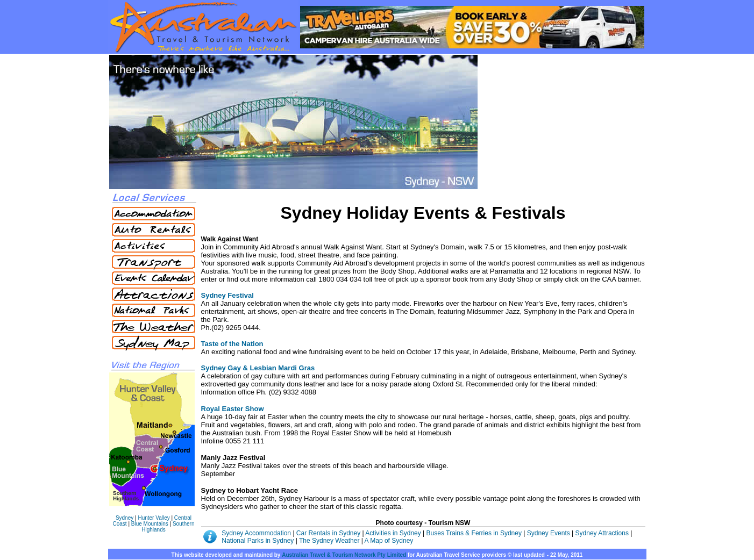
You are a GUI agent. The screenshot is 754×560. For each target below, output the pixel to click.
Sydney (125, 518)
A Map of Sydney (389, 541)
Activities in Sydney (394, 533)
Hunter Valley (154, 518)
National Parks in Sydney (258, 541)
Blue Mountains (150, 524)
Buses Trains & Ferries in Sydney (475, 533)
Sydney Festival (227, 295)
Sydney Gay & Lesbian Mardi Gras (258, 368)
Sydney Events (549, 533)
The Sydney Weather (329, 541)
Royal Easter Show (233, 409)
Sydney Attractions (602, 533)
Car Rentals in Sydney (329, 533)
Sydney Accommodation (257, 533)
